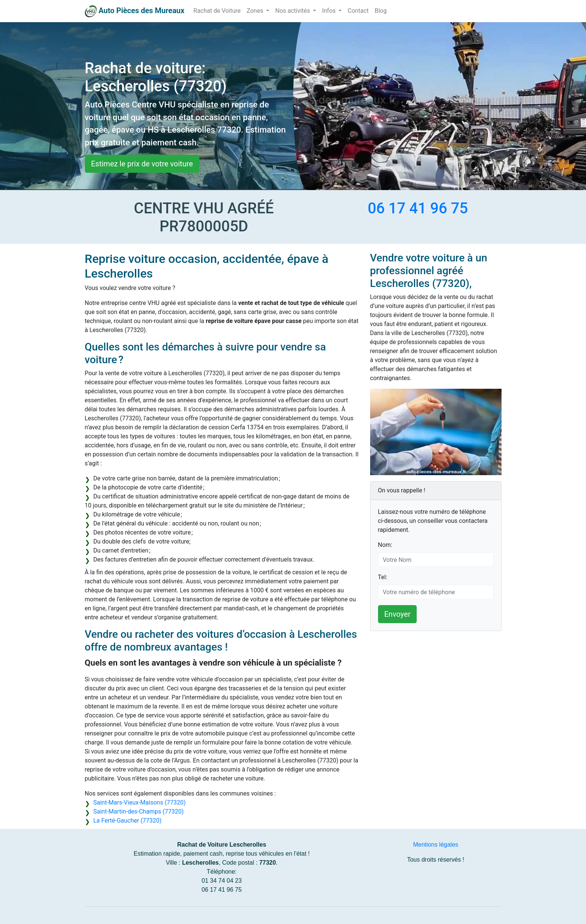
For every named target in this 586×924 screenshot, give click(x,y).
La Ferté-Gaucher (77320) (128, 821)
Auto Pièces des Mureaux (141, 11)
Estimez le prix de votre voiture (142, 164)
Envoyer (398, 614)
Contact (358, 11)
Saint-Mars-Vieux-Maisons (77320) (140, 802)
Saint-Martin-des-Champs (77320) (139, 812)
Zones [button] (256, 11)
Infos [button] (330, 11)
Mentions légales (435, 845)
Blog (381, 11)
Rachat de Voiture (217, 11)
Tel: (383, 577)
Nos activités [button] (293, 11)
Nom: (385, 545)
